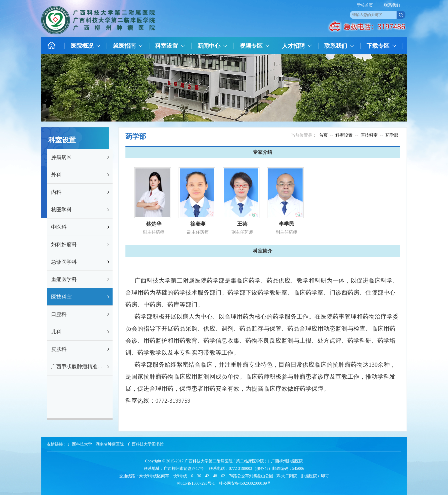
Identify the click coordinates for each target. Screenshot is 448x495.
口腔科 (59, 314)
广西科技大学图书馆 (146, 444)
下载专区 (378, 46)
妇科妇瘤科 (64, 244)
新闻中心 (209, 46)
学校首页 (365, 5)
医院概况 (82, 46)
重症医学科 (64, 279)
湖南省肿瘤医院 (110, 444)
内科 (56, 192)
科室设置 (167, 46)
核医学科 (61, 210)
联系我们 (392, 5)
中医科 (59, 227)
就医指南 (124, 46)
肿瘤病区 (61, 157)
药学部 (392, 135)
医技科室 (61, 297)
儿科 (56, 332)
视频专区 (251, 46)
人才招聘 (293, 46)
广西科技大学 (80, 444)
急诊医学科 (64, 262)
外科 (56, 175)
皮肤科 (59, 349)
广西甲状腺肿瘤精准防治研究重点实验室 (79, 367)
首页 (323, 135)
